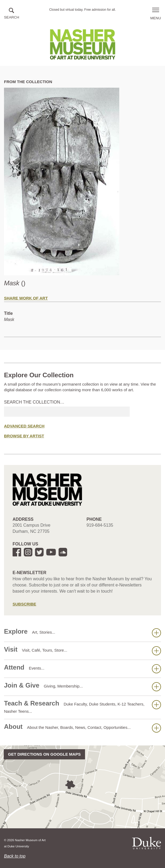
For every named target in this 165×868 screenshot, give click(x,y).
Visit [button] (82, 651)
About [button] (82, 728)
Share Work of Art (26, 298)
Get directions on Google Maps (44, 754)
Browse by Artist (24, 436)
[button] (12, 14)
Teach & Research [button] (82, 707)
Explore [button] (82, 633)
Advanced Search (24, 426)
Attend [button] (82, 668)
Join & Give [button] (82, 686)
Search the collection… (34, 402)
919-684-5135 (100, 525)
